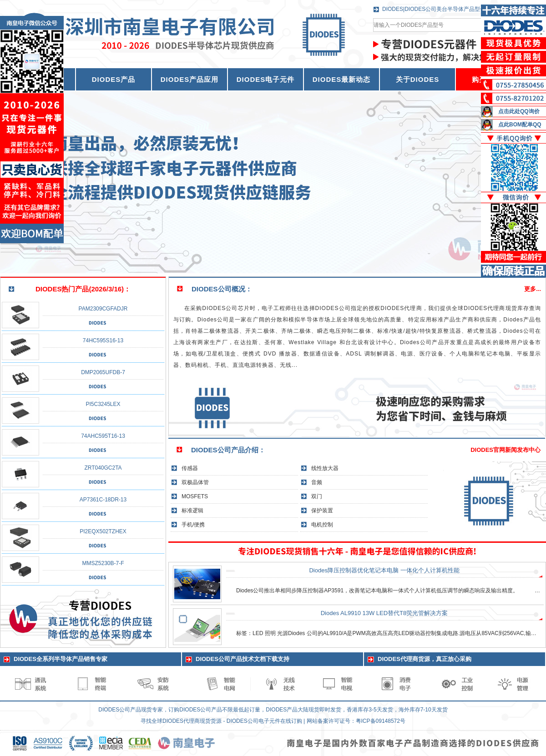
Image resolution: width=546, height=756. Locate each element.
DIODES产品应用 (190, 79)
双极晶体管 (195, 482)
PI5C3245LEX (103, 404)
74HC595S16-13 (103, 340)
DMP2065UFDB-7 (103, 372)
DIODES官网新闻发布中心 (506, 450)
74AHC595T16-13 (103, 436)
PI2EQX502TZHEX (103, 531)
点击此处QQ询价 (519, 111)
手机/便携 (193, 525)
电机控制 (322, 525)
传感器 (190, 468)
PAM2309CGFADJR (103, 309)
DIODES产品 (114, 79)
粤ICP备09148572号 (381, 721)
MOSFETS (195, 496)
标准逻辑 (192, 511)
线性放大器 (325, 468)
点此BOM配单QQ (520, 125)
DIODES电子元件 (266, 79)
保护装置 (322, 511)
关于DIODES (418, 79)
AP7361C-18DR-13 (103, 500)
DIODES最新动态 (342, 79)
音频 (317, 482)
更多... (533, 289)
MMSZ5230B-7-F (103, 563)
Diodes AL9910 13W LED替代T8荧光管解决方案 (384, 613)
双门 (317, 496)
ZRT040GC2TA (103, 468)
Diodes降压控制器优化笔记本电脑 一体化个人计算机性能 (384, 570)
